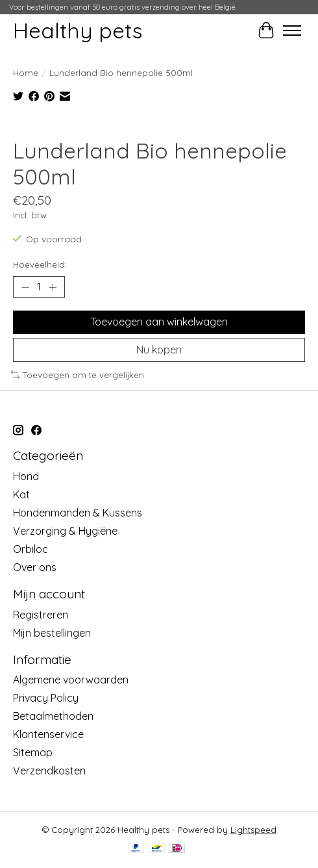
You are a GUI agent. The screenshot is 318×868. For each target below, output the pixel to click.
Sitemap (33, 752)
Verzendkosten (49, 771)
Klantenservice (48, 734)
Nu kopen (159, 350)
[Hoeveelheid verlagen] (25, 287)
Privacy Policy (46, 698)
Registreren (41, 615)
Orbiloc (31, 549)
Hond (26, 476)
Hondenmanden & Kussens (78, 513)
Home (26, 73)
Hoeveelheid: (40, 264)
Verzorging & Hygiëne (65, 531)
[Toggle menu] (292, 31)
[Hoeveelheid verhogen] (53, 287)
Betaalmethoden (53, 716)
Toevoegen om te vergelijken (78, 375)
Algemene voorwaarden (71, 680)
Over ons (35, 567)
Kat (21, 494)
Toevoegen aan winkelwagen (159, 322)
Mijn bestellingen (52, 633)
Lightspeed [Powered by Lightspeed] (253, 830)
